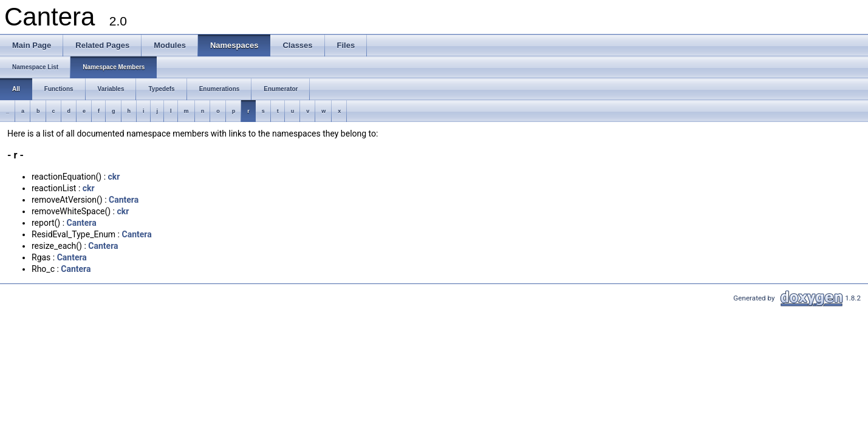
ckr (114, 177)
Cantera (124, 200)
